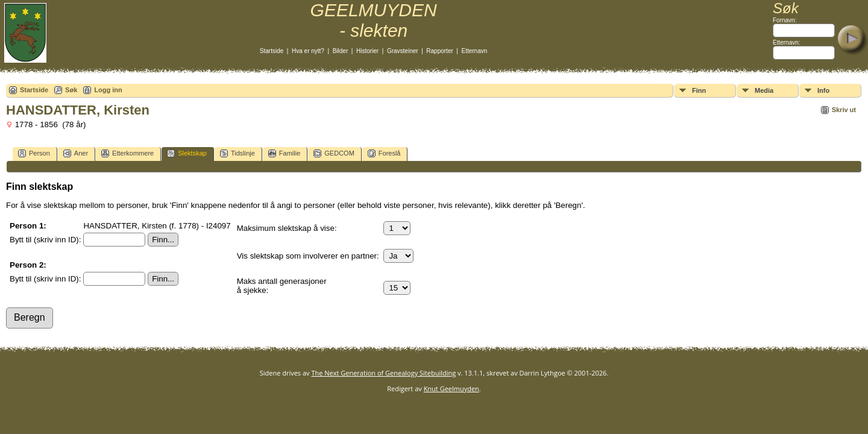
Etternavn (475, 51)
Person (34, 153)
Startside (272, 51)
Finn (699, 90)
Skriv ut (844, 110)
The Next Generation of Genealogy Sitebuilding (383, 373)
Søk (71, 90)
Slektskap (187, 153)
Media (764, 90)
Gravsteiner (403, 51)
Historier (367, 51)
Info (823, 90)
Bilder (341, 51)
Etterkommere (127, 153)
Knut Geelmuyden (451, 388)
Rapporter (439, 51)
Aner (76, 153)
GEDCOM (334, 153)
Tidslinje (237, 153)
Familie (284, 153)
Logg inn (108, 90)
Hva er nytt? (308, 51)
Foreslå (384, 153)
